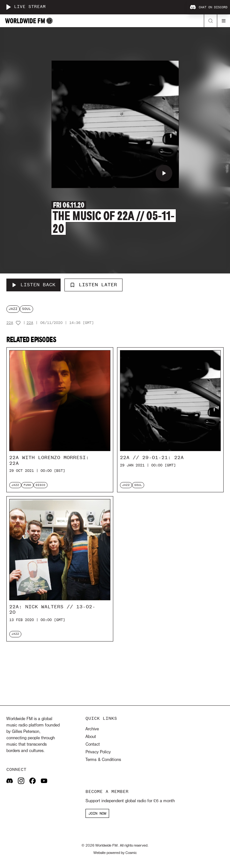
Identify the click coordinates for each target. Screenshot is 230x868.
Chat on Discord (209, 7)
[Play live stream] (8, 7)
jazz (13, 309)
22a (10, 323)
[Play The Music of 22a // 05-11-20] (164, 173)
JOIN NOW (97, 813)
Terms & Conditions (103, 760)
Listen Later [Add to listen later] (93, 285)
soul (26, 309)
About (91, 737)
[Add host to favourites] (18, 323)
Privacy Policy (98, 752)
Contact (93, 745)
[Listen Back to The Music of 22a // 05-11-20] (33, 285)
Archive (92, 729)
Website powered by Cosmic (115, 853)
